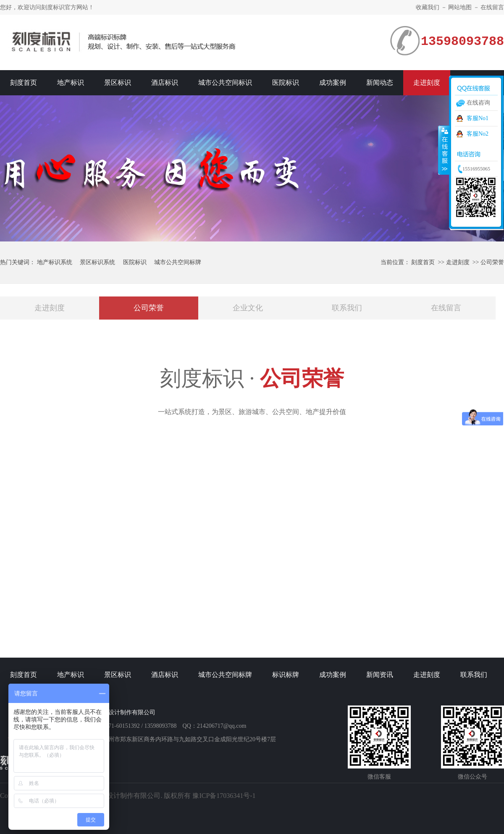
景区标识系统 (97, 262)
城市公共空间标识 (225, 83)
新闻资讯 (380, 675)
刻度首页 (24, 83)
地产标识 (71, 83)
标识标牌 (286, 675)
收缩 (444, 150)
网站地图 (460, 7)
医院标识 (286, 83)
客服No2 (478, 134)
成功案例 (333, 83)
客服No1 (478, 118)
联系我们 (347, 308)
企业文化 (248, 308)
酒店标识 (165, 83)
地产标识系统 (55, 262)
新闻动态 (380, 83)
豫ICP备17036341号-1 (224, 796)
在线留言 (492, 7)
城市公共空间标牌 (178, 262)
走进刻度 (427, 83)
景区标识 (118, 83)
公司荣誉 (492, 262)
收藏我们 (428, 7)
